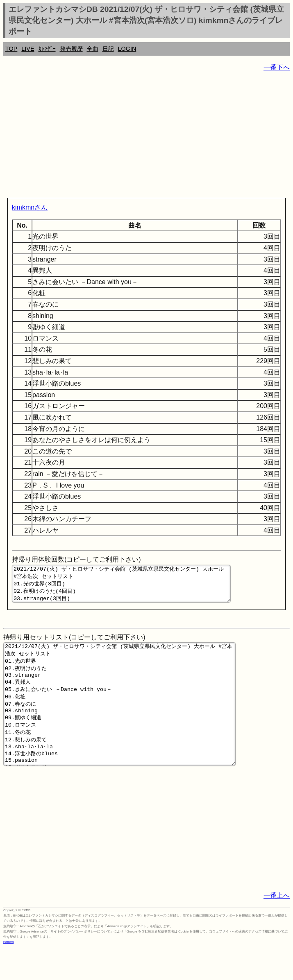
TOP (11, 49)
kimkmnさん (30, 207)
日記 (108, 49)
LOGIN (127, 49)
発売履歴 (71, 49)
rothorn (8, 974)
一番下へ (277, 67)
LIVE (28, 49)
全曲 (93, 49)
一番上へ (277, 927)
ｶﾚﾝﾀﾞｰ (47, 49)
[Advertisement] (146, 136)
